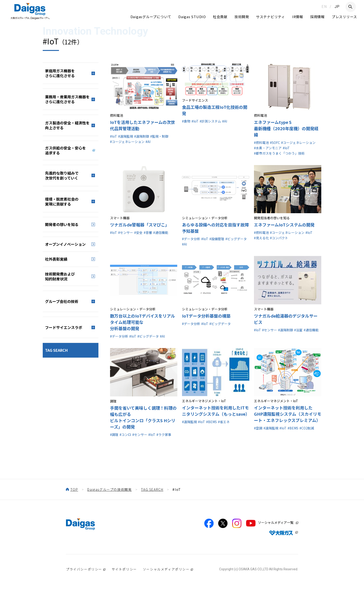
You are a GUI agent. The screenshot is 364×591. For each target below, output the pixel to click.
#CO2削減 (307, 428)
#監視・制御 (159, 136)
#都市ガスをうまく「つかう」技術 (279, 153)
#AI (148, 142)
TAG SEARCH (56, 350)
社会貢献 (220, 17)
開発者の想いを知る (62, 224)
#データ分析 (191, 239)
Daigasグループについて (151, 17)
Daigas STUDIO (192, 17)
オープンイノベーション (65, 244)
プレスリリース (344, 17)
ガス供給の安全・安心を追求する (65, 150)
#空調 (258, 428)
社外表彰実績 (56, 259)
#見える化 (261, 238)
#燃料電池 (261, 143)
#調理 (114, 435)
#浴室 (298, 330)
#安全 (138, 232)
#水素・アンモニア (268, 148)
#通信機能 (161, 232)
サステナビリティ (271, 17)
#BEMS (211, 422)
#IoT (114, 136)
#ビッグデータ (236, 239)
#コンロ (125, 435)
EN (324, 7)
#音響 (148, 232)
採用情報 (317, 17)
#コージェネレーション (127, 142)
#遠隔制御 (142, 136)
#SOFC (275, 143)
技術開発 (242, 17)
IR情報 (298, 17)
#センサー (126, 232)
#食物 (186, 121)
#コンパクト (279, 238)
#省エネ (224, 422)
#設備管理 (217, 239)
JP (337, 7)
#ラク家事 (164, 435)
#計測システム (210, 121)
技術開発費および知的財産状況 (60, 276)
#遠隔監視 (126, 136)
